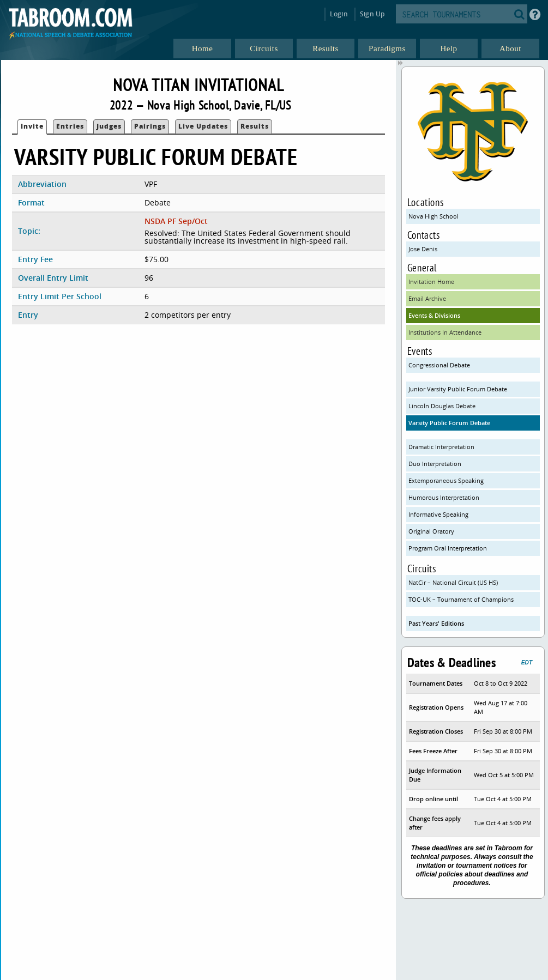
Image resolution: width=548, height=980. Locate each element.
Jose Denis (423, 249)
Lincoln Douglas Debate (442, 406)
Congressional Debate (439, 365)
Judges (109, 126)
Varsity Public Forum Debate (449, 423)
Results (255, 126)
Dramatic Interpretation (441, 447)
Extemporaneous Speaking (446, 480)
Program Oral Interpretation (448, 548)
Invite (32, 126)
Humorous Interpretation (444, 497)
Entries (70, 126)
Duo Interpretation (435, 464)
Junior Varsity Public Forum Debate (458, 389)
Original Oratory (431, 531)
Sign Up (372, 14)
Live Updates (203, 126)
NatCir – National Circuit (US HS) (453, 582)
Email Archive (427, 298)
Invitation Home (431, 282)
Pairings (150, 126)
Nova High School (433, 216)
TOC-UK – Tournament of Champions (461, 599)
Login (339, 14)
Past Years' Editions (436, 623)
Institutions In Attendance (445, 332)
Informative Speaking (438, 514)
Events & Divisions (434, 315)
